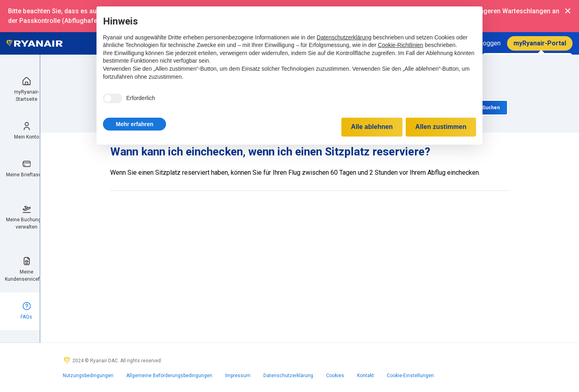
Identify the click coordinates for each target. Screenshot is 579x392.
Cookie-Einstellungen (410, 376)
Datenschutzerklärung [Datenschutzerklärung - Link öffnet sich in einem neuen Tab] (344, 37)
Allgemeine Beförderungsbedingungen (169, 376)
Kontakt (365, 376)
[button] (134, 124)
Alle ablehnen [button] (372, 127)
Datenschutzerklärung (288, 376)
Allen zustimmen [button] (441, 127)
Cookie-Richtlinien (401, 45)
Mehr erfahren (134, 124)
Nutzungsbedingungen (88, 376)
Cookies (335, 376)
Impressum (238, 376)
